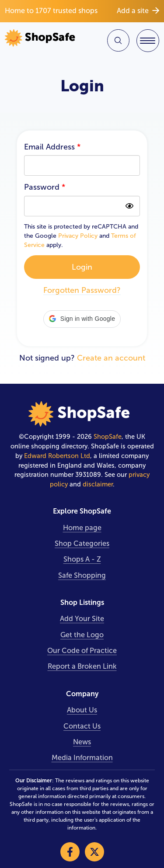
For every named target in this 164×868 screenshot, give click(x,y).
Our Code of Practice (82, 651)
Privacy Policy (78, 236)
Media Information (82, 758)
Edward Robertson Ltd (57, 456)
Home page (82, 528)
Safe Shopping (82, 575)
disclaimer (98, 484)
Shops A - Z (82, 559)
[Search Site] (118, 40)
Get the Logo (82, 635)
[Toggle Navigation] (148, 41)
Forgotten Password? (82, 290)
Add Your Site (82, 619)
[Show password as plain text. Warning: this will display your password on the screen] (130, 206)
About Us (82, 710)
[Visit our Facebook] (70, 852)
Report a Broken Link (82, 666)
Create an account (111, 358)
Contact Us (82, 726)
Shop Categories (82, 543)
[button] (82, 319)
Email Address (52, 147)
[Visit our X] (94, 852)
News (82, 742)
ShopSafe (108, 437)
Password (45, 187)
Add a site (138, 11)
